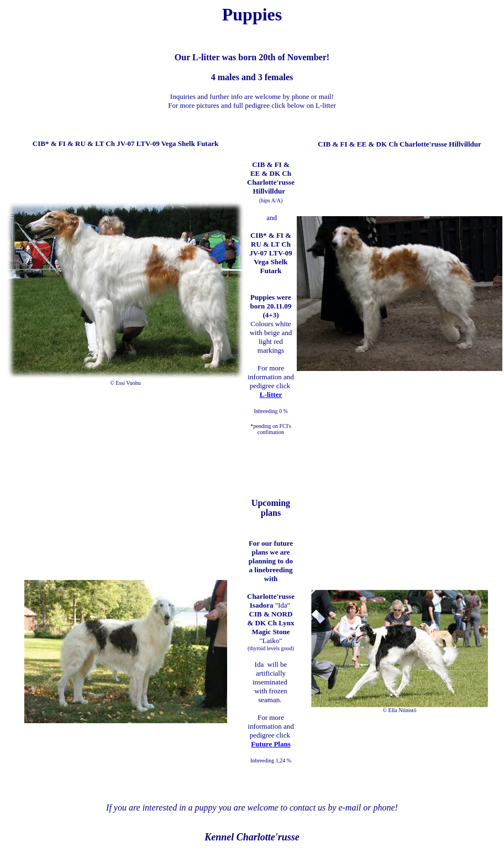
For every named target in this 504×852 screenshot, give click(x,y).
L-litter (271, 394)
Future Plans (271, 744)
